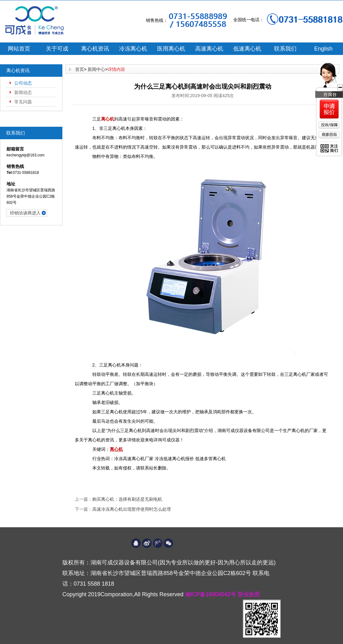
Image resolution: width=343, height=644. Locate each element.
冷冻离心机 (133, 49)
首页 (80, 69)
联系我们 (285, 49)
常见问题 (23, 102)
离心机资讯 (95, 49)
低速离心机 (247, 49)
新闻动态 (23, 92)
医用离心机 (171, 49)
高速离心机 (209, 49)
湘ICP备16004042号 (211, 594)
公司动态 (23, 83)
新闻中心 (96, 69)
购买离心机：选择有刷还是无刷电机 (127, 499)
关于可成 (57, 49)
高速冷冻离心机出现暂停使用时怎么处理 (132, 509)
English (323, 49)
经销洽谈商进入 (25, 213)
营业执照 (249, 594)
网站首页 (19, 49)
